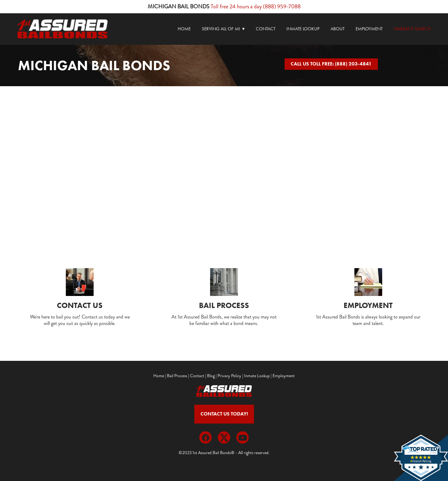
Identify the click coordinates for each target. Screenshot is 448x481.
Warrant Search (412, 29)
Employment (369, 29)
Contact (266, 29)
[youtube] (243, 437)
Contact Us (80, 305)
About (338, 29)
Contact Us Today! (224, 414)
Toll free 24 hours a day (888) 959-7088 (256, 6)
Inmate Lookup (303, 29)
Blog (211, 376)
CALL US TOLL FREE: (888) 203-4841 (331, 64)
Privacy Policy (229, 376)
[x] (224, 437)
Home (184, 29)
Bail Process (224, 305)
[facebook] (205, 437)
